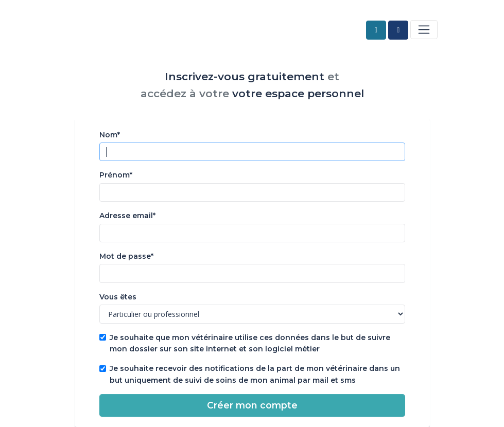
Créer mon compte (252, 405)
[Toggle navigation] (424, 29)
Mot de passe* (126, 256)
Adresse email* (127, 216)
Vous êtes (118, 297)
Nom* (110, 135)
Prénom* (116, 175)
